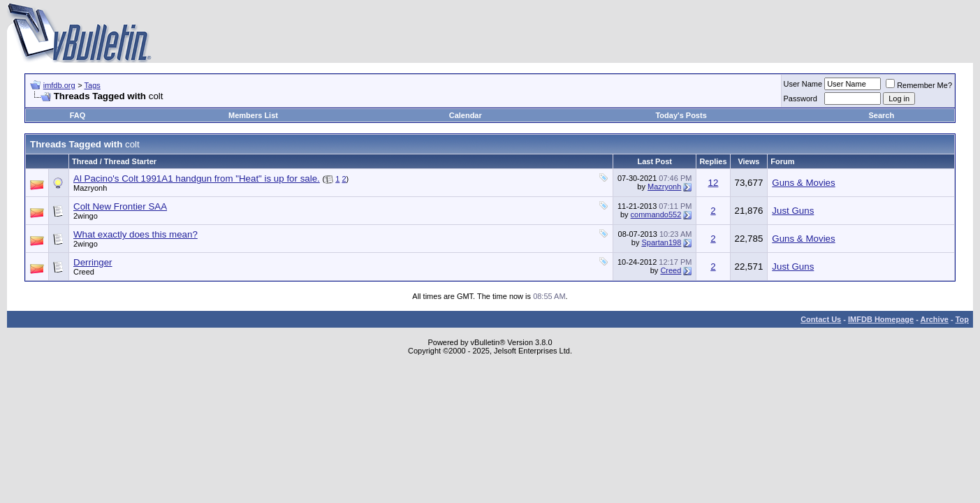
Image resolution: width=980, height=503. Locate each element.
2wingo (86, 216)
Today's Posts (681, 115)
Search (881, 115)
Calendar (466, 115)
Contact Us (821, 319)
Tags (93, 85)
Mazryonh (90, 188)
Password (800, 99)
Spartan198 (661, 242)
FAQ (78, 115)
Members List (253, 115)
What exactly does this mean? (136, 234)
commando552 (656, 214)
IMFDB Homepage (881, 319)
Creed (84, 272)
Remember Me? (919, 85)
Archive (935, 319)
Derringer (93, 262)
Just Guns (793, 211)
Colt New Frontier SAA (120, 206)
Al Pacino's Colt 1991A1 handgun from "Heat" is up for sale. (197, 178)
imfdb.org (59, 85)
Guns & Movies (803, 183)
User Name (803, 84)
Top (962, 319)
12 (714, 183)
